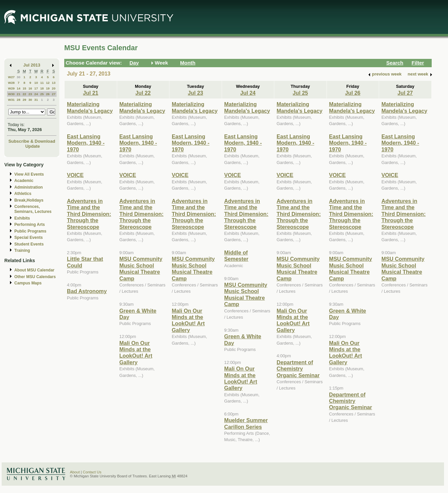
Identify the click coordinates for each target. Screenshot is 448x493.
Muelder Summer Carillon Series (246, 423)
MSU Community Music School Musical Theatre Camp (141, 268)
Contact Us (92, 472)
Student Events (29, 244)
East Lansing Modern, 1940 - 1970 (86, 143)
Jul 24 (248, 93)
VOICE (75, 175)
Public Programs (30, 231)
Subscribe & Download (32, 141)
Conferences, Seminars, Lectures (33, 209)
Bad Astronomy (87, 291)
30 (18, 77)
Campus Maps (28, 283)
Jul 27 (405, 93)
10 (36, 83)
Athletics (23, 194)
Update (33, 146)
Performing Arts (30, 225)
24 (36, 94)
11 (42, 83)
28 (18, 100)
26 (48, 94)
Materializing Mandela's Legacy (90, 107)
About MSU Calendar (34, 270)
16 (30, 88)
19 (48, 88)
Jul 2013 (32, 65)
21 (18, 94)
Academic (24, 181)
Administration (28, 187)
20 (54, 88)
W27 (11, 77)
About (75, 472)
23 (30, 94)
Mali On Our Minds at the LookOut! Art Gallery (136, 353)
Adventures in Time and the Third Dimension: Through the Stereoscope (89, 214)
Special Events (28, 238)
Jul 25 (300, 93)
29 (24, 100)
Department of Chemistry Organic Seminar (298, 369)
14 (18, 88)
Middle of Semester (236, 256)
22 (24, 94)
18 (42, 88)
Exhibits (22, 218)
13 (54, 83)
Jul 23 (195, 93)
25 (42, 94)
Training (22, 250)
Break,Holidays (29, 200)
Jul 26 (353, 93)
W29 (11, 88)
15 (24, 88)
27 (54, 94)
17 (36, 88)
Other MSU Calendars (35, 277)
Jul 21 (91, 93)
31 (36, 100)
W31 (11, 100)
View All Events (29, 174)
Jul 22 (143, 93)
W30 (11, 94)
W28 (11, 83)
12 (48, 83)
